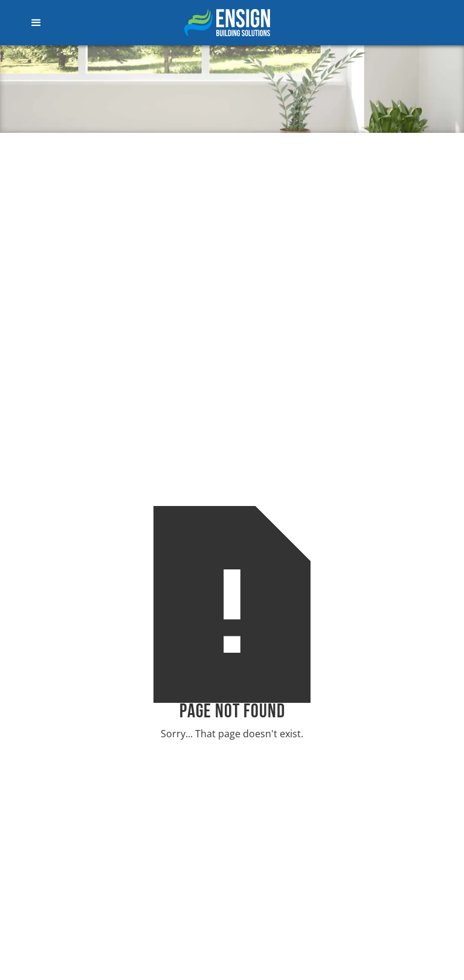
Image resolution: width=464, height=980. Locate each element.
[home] (232, 23)
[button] (63, 23)
